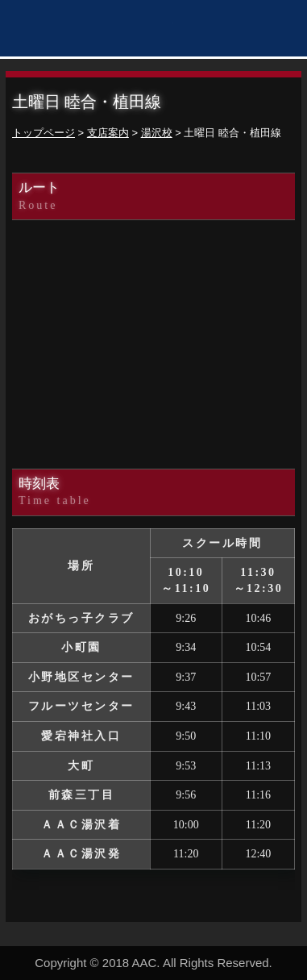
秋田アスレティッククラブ (93, 30)
